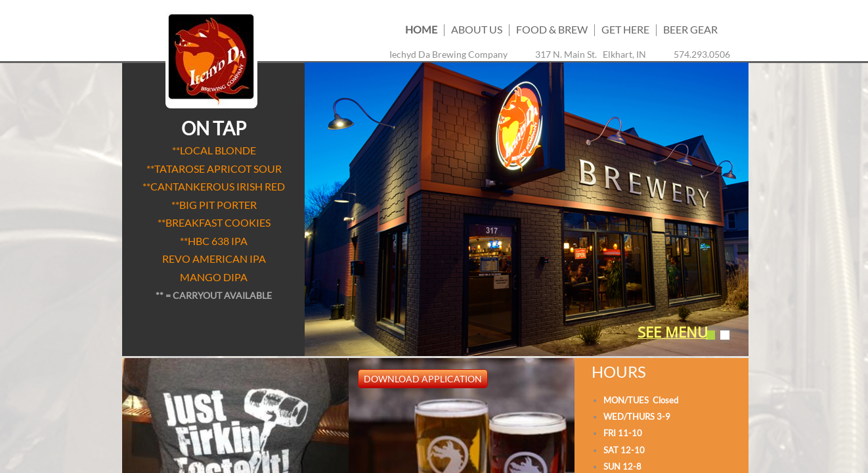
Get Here (625, 29)
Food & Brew (552, 29)
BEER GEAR (690, 29)
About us (477, 29)
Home (421, 29)
